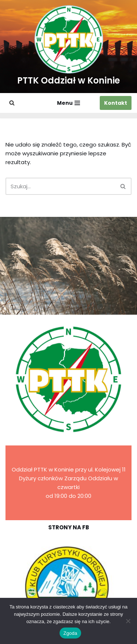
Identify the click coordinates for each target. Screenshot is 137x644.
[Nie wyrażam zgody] (128, 621)
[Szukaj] (12, 103)
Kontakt (116, 103)
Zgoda (70, 633)
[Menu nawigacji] (68, 103)
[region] (68, 587)
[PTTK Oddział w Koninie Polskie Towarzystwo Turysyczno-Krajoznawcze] (68, 47)
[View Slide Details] (68, 587)
